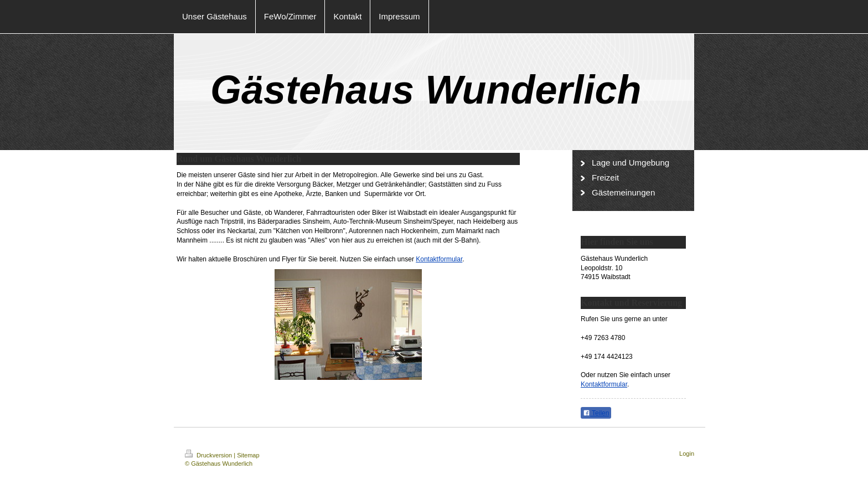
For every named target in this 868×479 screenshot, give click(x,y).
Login (687, 454)
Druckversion (209, 455)
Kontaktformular (439, 259)
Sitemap (248, 455)
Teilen (596, 413)
